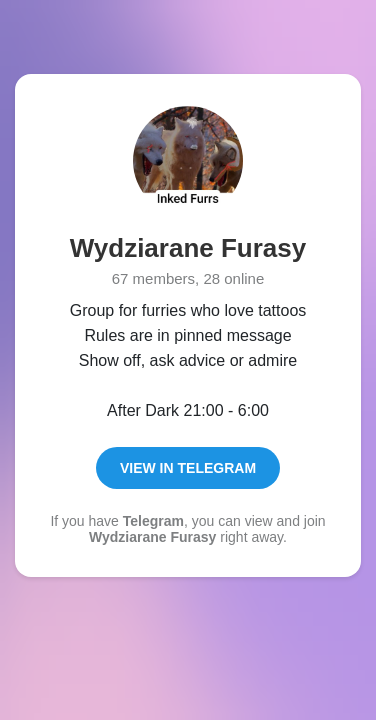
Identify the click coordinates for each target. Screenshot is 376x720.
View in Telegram (188, 468)
